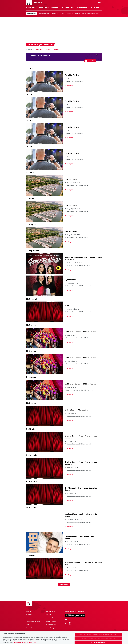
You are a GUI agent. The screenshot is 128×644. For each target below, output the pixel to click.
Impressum (29, 618)
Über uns (48, 615)
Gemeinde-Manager (52, 618)
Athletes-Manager (51, 631)
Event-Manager (50, 628)
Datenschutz (30, 628)
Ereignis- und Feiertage (73, 14)
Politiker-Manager (51, 621)
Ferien (63, 14)
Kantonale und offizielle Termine (91, 14)
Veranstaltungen (32, 14)
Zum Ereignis (69, 86)
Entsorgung (55, 14)
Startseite (29, 615)
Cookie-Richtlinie (31, 631)
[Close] (97, 55)
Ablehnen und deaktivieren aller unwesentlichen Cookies (98, 640)
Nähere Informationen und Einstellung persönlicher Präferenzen (98, 636)
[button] (39, 3)
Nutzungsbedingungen (33, 621)
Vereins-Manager (51, 625)
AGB (27, 625)
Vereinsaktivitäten (44, 14)
